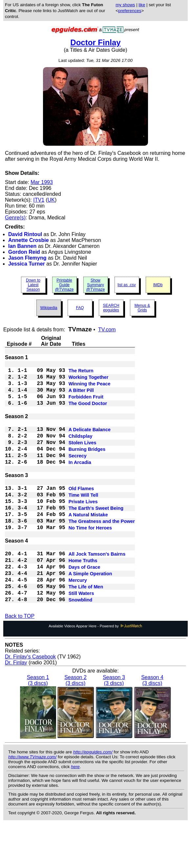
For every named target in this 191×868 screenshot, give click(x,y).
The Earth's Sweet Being (96, 535)
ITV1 (39, 200)
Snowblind (81, 644)
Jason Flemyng (27, 258)
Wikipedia (49, 308)
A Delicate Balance (90, 442)
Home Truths (83, 597)
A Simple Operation (90, 612)
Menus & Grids (142, 308)
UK (51, 200)
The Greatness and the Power (102, 551)
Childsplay (81, 450)
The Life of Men (86, 628)
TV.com (107, 330)
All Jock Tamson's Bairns (97, 589)
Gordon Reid (24, 252)
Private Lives (83, 527)
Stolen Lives (83, 458)
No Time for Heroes (90, 559)
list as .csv (127, 285)
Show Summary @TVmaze (96, 285)
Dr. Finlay (16, 707)
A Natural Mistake (88, 543)
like (142, 5)
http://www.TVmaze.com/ (32, 801)
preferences (130, 11)
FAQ (80, 308)
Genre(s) (15, 218)
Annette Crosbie (29, 240)
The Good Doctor (88, 412)
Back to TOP (20, 661)
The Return (81, 373)
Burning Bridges (87, 466)
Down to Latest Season (33, 285)
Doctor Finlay (95, 42)
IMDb (158, 285)
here (75, 811)
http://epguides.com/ (93, 796)
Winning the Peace (90, 388)
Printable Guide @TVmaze (64, 285)
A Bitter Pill (81, 396)
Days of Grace (85, 604)
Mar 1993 (42, 182)
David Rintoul (25, 234)
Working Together (89, 380)
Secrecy (78, 473)
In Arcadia (80, 481)
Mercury (78, 620)
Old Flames (81, 511)
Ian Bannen (22, 246)
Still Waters (81, 636)
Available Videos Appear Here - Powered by (95, 671)
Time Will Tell (84, 519)
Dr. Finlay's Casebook (30, 701)
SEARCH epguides (111, 308)
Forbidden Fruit (86, 404)
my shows (125, 5)
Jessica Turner (27, 264)
